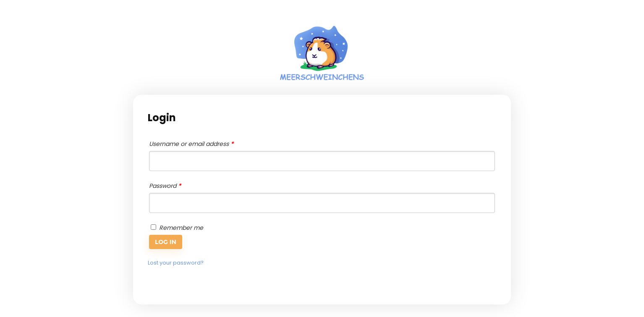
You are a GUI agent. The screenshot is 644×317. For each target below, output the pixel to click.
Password (165, 186)
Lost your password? (176, 263)
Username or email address (191, 144)
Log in (166, 242)
